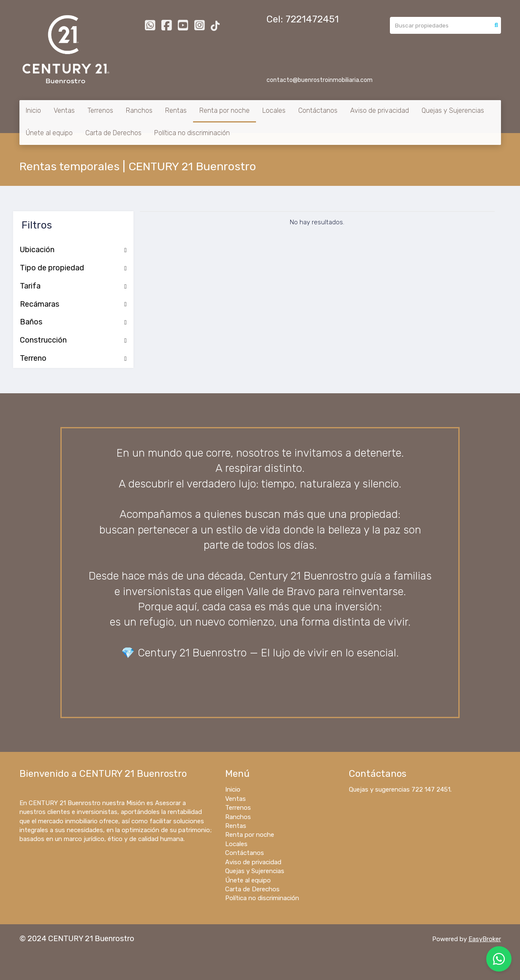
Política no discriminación (192, 133)
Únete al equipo (49, 133)
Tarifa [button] (73, 286)
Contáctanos (318, 110)
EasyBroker (485, 939)
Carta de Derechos (113, 133)
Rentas (176, 110)
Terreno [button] (73, 359)
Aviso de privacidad (380, 110)
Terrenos (100, 110)
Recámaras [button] (73, 305)
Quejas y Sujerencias (453, 110)
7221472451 (312, 19)
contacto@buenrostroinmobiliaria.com (320, 80)
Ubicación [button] (73, 250)
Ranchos (139, 110)
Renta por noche (225, 110)
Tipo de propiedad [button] (73, 268)
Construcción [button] (73, 340)
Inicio (33, 110)
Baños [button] (73, 322)
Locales (274, 110)
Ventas (64, 110)
